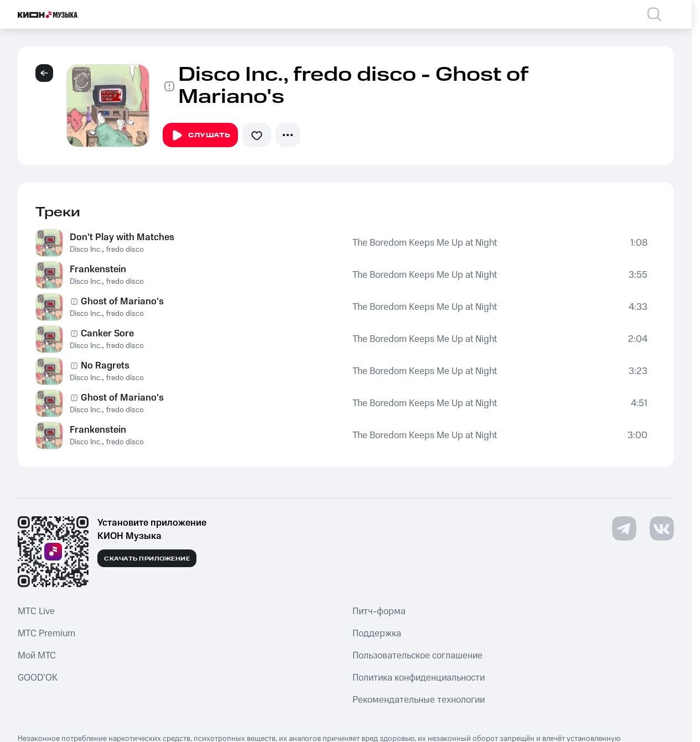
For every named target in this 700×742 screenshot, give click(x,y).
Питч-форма (379, 611)
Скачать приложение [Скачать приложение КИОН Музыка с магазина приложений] (147, 559)
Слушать (200, 136)
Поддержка (377, 634)
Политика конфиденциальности (419, 678)
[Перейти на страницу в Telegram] (624, 528)
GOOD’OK (38, 678)
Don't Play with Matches (122, 237)
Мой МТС (37, 656)
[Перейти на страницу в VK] (662, 528)
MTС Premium (46, 634)
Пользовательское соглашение (418, 656)
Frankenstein (98, 269)
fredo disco (125, 250)
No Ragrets (105, 366)
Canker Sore (107, 334)
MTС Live (36, 611)
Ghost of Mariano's (122, 302)
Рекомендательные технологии (419, 700)
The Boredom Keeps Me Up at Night (425, 243)
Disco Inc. (86, 250)
